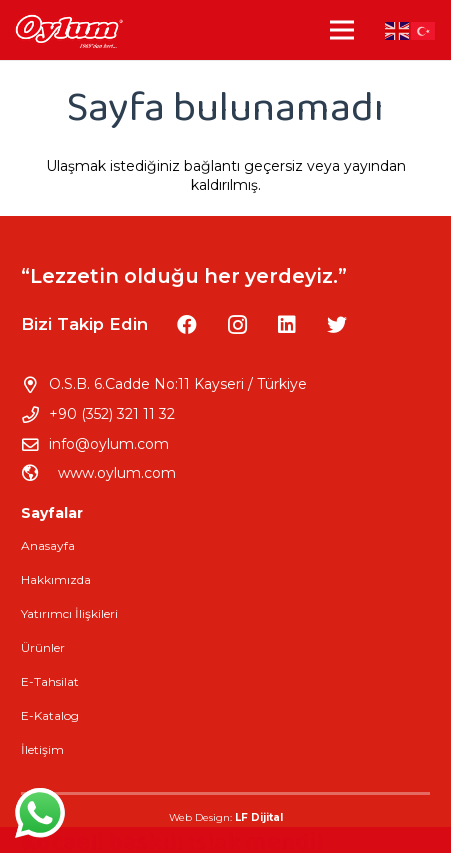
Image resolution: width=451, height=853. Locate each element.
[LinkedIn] (287, 325)
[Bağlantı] (68, 30)
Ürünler (43, 647)
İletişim (42, 749)
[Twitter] (337, 325)
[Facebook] (187, 325)
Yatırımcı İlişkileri (69, 613)
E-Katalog (50, 715)
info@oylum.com (109, 444)
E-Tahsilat (50, 681)
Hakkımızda (56, 579)
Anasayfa (48, 545)
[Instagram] (237, 325)
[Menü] (342, 30)
